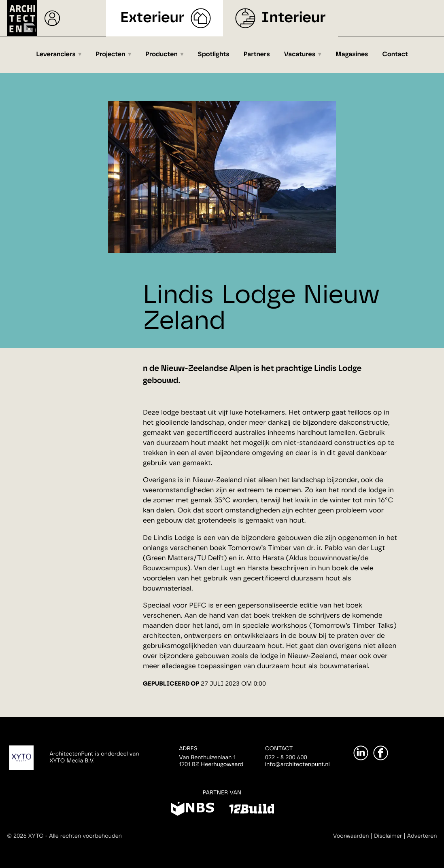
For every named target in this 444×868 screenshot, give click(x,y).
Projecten (110, 55)
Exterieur (152, 18)
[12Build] (252, 810)
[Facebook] (381, 753)
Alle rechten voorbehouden (85, 836)
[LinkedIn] (361, 753)
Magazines (352, 55)
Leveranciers (56, 55)
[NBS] (192, 810)
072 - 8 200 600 (286, 758)
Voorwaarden (351, 836)
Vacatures (300, 55)
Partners (257, 55)
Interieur (294, 18)
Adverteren (422, 836)
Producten (161, 55)
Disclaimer (388, 836)
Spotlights (214, 55)
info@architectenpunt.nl (297, 764)
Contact (395, 55)
